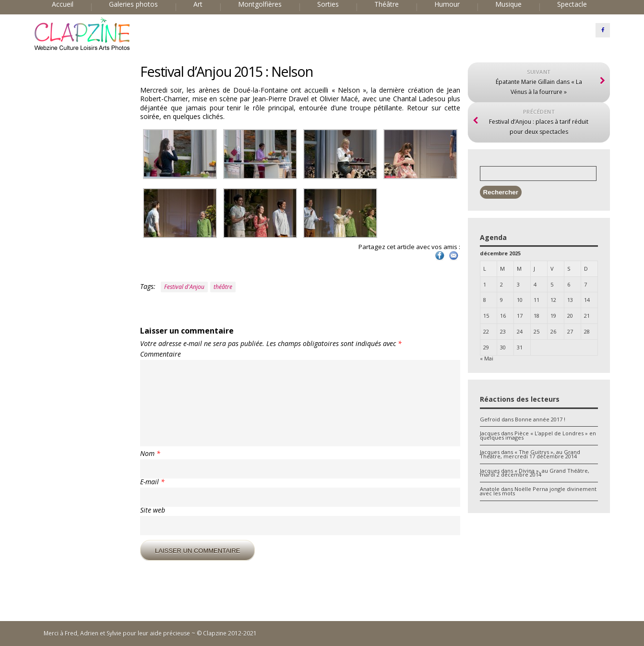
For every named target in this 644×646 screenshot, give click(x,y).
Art (198, 4)
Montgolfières (260, 4)
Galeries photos (133, 4)
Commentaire (161, 354)
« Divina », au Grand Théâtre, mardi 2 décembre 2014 (535, 473)
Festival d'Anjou (184, 287)
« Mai (487, 358)
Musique (508, 4)
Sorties (328, 4)
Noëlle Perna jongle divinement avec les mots (538, 491)
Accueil (63, 4)
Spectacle (572, 4)
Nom (150, 454)
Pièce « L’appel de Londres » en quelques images (538, 435)
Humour (447, 4)
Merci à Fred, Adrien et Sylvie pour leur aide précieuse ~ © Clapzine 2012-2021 (150, 633)
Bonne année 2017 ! (540, 419)
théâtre (223, 287)
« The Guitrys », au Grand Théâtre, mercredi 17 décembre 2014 (530, 454)
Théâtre (387, 4)
